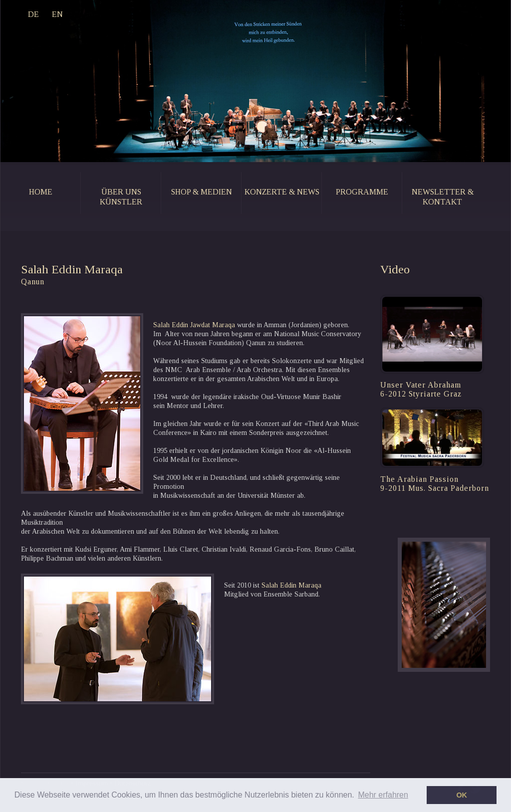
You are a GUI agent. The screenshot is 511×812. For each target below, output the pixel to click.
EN (57, 14)
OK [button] (462, 795)
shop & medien (202, 192)
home (41, 192)
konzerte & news (282, 192)
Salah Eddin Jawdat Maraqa (195, 325)
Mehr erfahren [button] (383, 795)
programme (362, 192)
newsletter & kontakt (443, 197)
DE (33, 14)
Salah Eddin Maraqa (291, 585)
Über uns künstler (121, 197)
